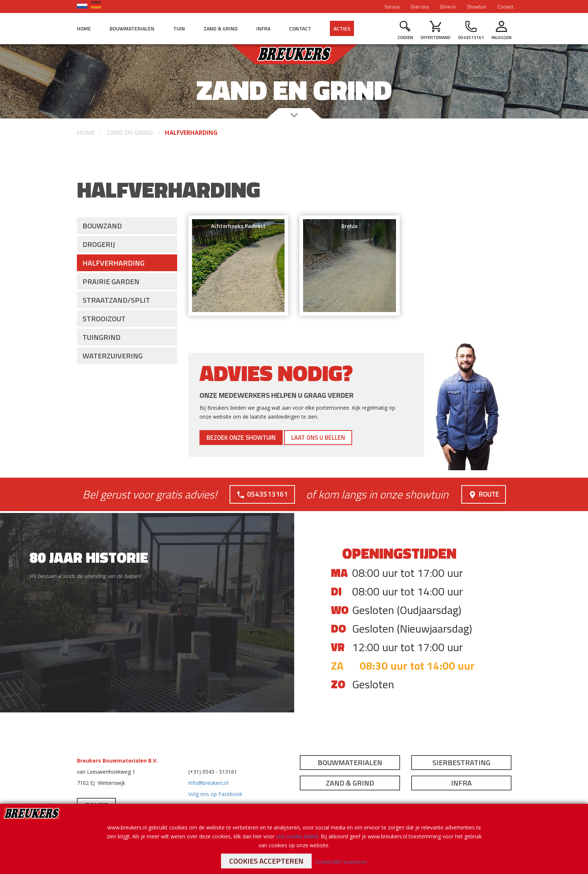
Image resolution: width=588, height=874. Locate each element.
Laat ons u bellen (343, 437)
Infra (263, 28)
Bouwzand (102, 226)
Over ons (420, 7)
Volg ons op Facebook (215, 794)
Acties (342, 28)
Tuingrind (101, 337)
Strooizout (104, 319)
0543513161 (261, 494)
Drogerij (99, 244)
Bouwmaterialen (132, 28)
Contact (505, 7)
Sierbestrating (461, 762)
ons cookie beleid (297, 836)
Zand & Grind (221, 28)
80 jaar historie (89, 557)
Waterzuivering (113, 356)
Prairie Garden (111, 281)
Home (84, 28)
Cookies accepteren (266, 861)
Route (483, 494)
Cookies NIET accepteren (341, 862)
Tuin (179, 28)
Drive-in (448, 7)
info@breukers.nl (208, 783)
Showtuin (477, 7)
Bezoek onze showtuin (250, 437)
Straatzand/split (116, 300)
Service (392, 7)
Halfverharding (113, 263)
